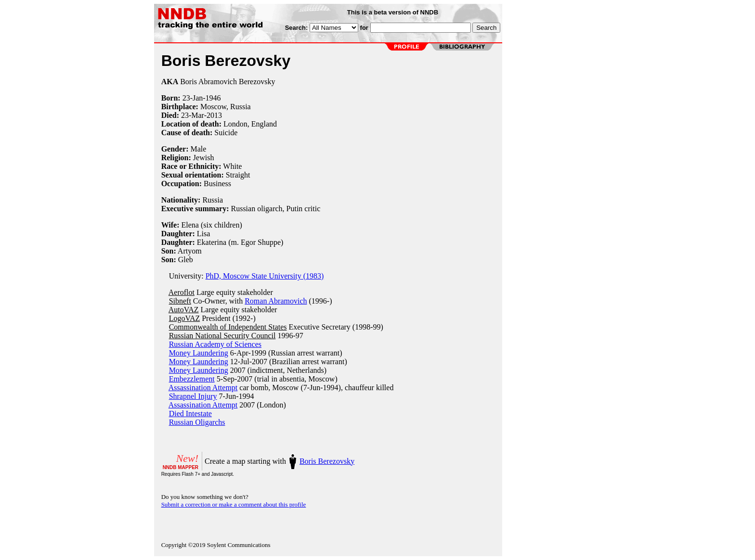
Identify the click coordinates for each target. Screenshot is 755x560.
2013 (214, 115)
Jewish (204, 158)
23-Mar (193, 115)
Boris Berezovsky (327, 461)
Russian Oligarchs (197, 422)
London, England (250, 124)
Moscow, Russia (226, 107)
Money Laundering (199, 353)
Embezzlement (192, 379)
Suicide (226, 133)
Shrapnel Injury (193, 396)
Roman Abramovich (276, 301)
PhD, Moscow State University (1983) (265, 276)
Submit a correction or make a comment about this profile (234, 504)
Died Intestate (190, 414)
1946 (213, 98)
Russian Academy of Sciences (215, 344)
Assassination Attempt (203, 388)
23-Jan (193, 98)
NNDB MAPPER (181, 467)
